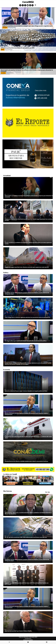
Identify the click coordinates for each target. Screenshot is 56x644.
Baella (31, 640)
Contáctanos (28, 639)
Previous (2, 481)
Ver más (47, 492)
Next (54, 481)
